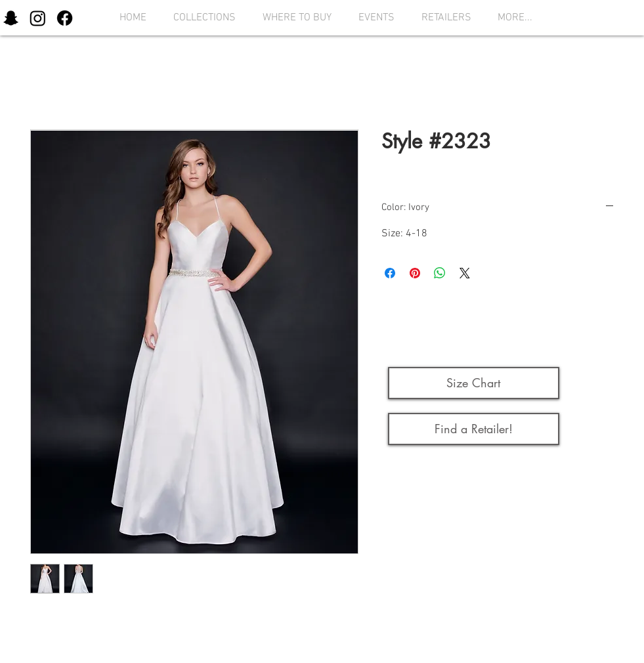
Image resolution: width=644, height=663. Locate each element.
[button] (201, 18)
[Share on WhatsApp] (440, 273)
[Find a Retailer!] (474, 429)
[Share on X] (465, 273)
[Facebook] (65, 18)
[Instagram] (38, 18)
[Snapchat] (11, 18)
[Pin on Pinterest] (415, 273)
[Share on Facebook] (390, 273)
